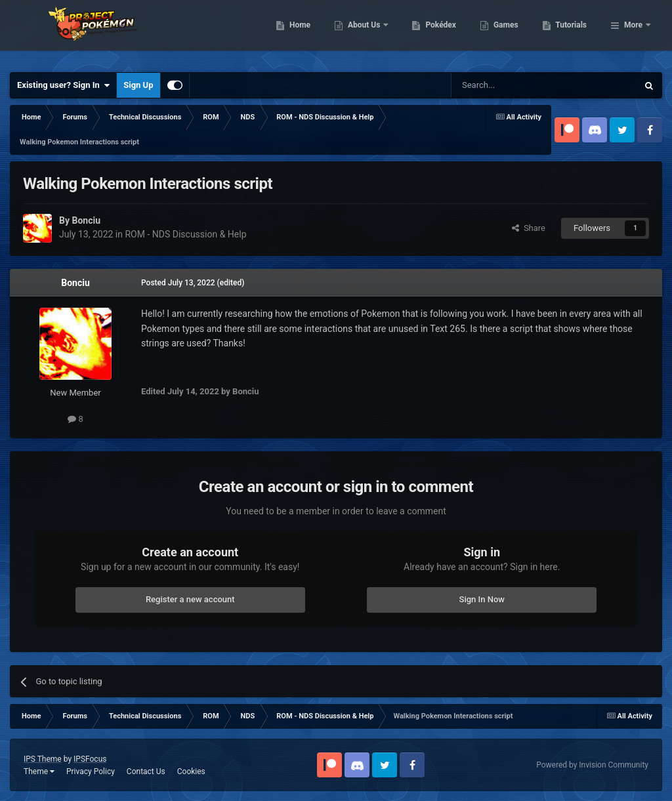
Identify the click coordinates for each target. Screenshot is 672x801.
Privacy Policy (91, 771)
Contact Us (146, 771)
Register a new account (190, 599)
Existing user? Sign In (63, 85)
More (633, 33)
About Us (432, 33)
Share (529, 228)
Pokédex (509, 33)
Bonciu (75, 283)
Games (573, 33)
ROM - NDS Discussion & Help (185, 234)
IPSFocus (90, 759)
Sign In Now (482, 599)
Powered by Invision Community (592, 765)
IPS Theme (43, 759)
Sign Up (138, 85)
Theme (39, 771)
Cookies (191, 771)
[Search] (513, 85)
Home (367, 33)
